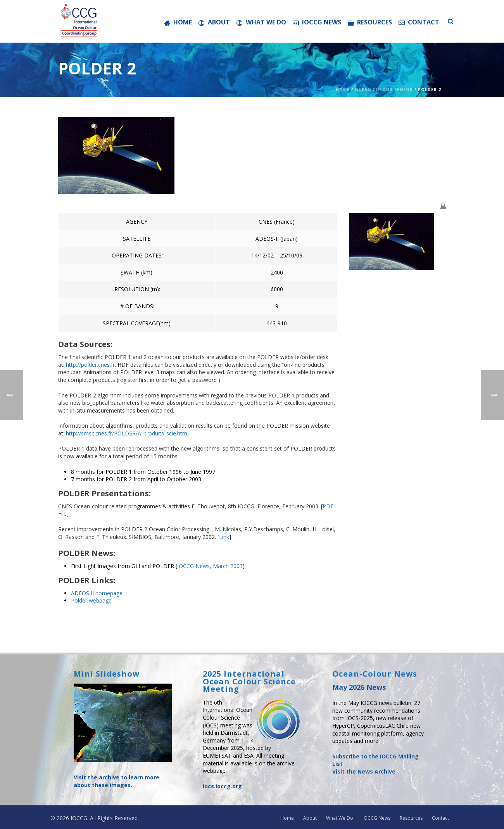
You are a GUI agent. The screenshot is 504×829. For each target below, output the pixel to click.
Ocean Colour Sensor (384, 90)
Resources (370, 22)
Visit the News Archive (364, 771)
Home (178, 22)
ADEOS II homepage (97, 593)
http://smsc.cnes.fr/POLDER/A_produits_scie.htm (127, 433)
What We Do (261, 22)
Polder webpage (91, 600)
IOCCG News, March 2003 (210, 566)
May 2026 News (359, 687)
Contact (419, 22)
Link (224, 537)
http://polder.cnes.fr (90, 365)
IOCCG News (317, 22)
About (214, 22)
